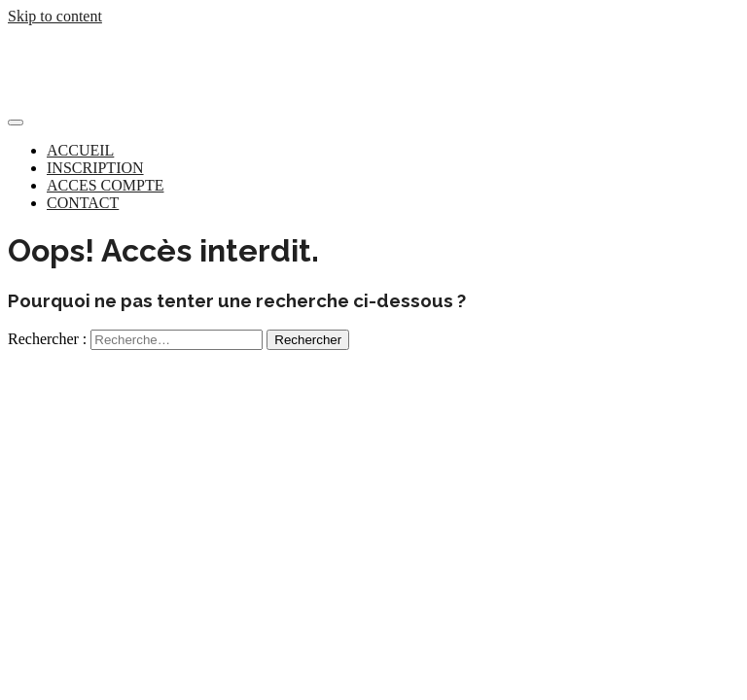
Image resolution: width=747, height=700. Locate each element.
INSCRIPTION (95, 168)
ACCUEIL (80, 150)
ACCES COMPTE (105, 185)
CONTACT (83, 203)
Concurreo (45, 50)
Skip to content (55, 16)
